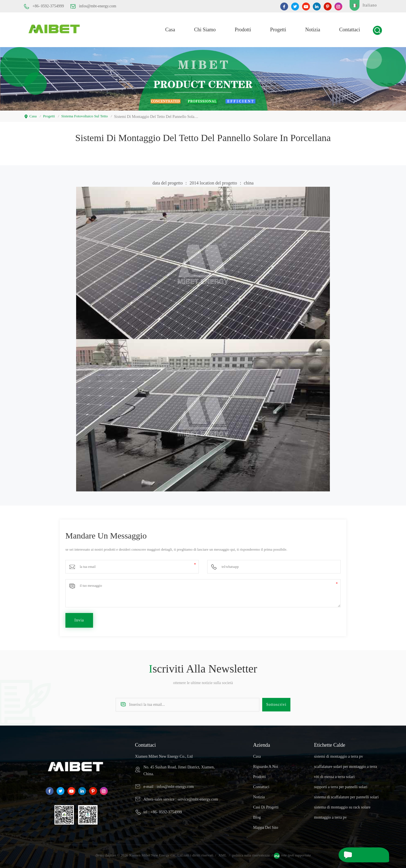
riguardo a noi (266, 765)
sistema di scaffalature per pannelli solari (347, 795)
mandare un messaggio (360, 855)
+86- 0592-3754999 (44, 6)
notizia (313, 29)
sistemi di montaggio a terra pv (339, 754)
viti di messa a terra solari (334, 775)
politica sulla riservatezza (251, 853)
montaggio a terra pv (330, 815)
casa (170, 29)
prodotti (243, 29)
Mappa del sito (266, 826)
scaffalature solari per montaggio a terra (346, 765)
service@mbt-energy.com (198, 797)
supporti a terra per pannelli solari (341, 785)
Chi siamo (205, 29)
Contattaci (350, 29)
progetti (278, 29)
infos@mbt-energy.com (93, 6)
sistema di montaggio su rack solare (342, 805)
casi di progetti (266, 805)
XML (223, 853)
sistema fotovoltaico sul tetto (86, 114)
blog (257, 815)
